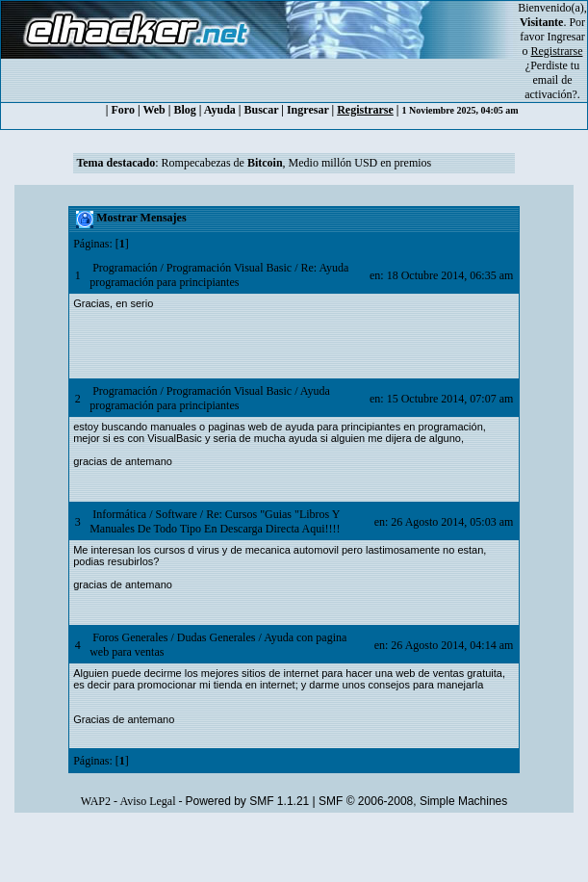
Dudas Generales (217, 637)
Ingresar (566, 37)
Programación (125, 268)
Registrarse (365, 110)
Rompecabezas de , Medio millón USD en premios (297, 163)
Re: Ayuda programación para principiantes (219, 275)
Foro (123, 110)
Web (153, 110)
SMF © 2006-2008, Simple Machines (413, 801)
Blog (184, 110)
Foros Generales (130, 637)
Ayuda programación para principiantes (210, 398)
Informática (119, 514)
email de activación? (551, 87)
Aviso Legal (147, 801)
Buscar (262, 110)
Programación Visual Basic (229, 268)
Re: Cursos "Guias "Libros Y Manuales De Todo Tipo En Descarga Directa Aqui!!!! (215, 521)
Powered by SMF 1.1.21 (248, 801)
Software (176, 514)
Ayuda (220, 110)
